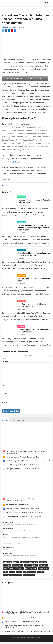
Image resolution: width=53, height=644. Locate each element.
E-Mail (5, 394)
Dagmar (14, 28)
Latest (11, 419)
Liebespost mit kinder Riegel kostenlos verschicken (22, 469)
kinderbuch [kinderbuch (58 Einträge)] (23, 563)
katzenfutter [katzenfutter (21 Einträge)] (27, 567)
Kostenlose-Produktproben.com (31, 640)
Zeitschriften (11, 9)
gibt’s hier (23, 162)
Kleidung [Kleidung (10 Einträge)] (47, 573)
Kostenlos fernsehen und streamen (17, 506)
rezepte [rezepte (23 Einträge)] (19, 567)
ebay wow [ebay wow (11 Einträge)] (18, 573)
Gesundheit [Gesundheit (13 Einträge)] (32, 570)
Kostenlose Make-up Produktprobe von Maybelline (22, 458)
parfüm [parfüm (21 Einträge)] (34, 567)
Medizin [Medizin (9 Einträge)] (11, 576)
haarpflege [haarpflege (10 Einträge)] (40, 573)
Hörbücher (22, 327)
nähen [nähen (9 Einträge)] (17, 576)
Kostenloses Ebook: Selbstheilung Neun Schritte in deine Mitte (34, 254)
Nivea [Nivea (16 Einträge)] (5, 570)
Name (4, 386)
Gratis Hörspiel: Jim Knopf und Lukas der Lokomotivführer (33, 331)
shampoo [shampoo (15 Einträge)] (20, 570)
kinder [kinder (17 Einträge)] (45, 567)
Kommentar (6, 361)
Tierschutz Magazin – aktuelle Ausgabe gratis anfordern (24, 514)
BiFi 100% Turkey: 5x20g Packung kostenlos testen (22, 465)
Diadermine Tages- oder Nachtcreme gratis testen (22, 510)
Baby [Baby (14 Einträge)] (26, 570)
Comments (19, 419)
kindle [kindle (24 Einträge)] (14, 567)
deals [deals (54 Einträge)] (30, 563)
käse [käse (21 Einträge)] (40, 567)
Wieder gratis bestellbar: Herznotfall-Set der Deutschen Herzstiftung (28, 633)
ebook (4, 179)
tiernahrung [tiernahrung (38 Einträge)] (42, 563)
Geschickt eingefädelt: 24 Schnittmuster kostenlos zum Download (27, 461)
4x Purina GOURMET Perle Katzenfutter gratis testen (23, 518)
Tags (27, 419)
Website (5, 402)
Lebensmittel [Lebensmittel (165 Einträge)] (7, 563)
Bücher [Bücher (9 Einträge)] (5, 576)
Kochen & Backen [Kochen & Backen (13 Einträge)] (43, 570)
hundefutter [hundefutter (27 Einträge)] (6, 567)
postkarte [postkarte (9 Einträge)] (24, 576)
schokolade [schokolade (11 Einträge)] (26, 573)
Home (4, 9)
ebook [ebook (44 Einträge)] (35, 563)
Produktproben (9, 585)
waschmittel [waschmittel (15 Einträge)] (12, 570)
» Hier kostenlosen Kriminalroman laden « (25, 79)
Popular (4, 419)
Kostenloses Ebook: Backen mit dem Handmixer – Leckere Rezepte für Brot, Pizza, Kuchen (34, 228)
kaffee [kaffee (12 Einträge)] (5, 573)
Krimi (9, 179)
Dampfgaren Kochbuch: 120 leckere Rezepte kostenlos (32, 305)
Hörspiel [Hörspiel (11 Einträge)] (11, 573)
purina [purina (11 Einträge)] (33, 573)
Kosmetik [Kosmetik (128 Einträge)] (15, 563)
